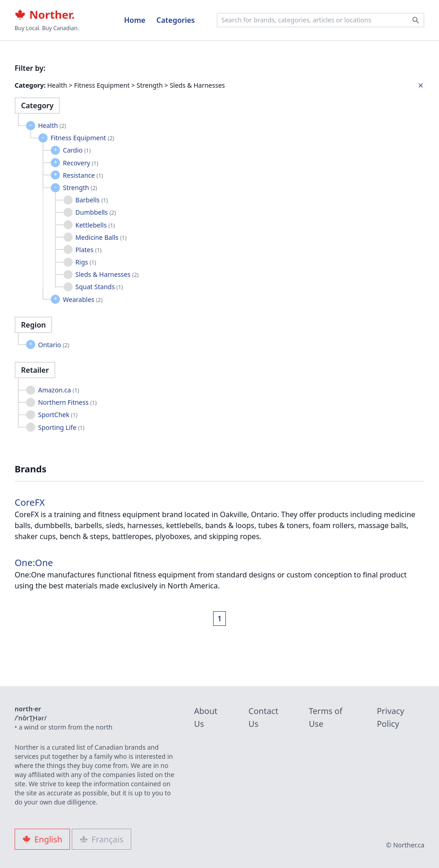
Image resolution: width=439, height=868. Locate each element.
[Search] (416, 20)
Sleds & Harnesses (107, 274)
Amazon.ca (59, 390)
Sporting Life (61, 427)
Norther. (45, 15)
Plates (88, 250)
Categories (176, 20)
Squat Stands (99, 287)
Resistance (83, 175)
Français (102, 839)
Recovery (81, 163)
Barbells (92, 200)
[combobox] (321, 20)
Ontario (54, 345)
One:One (34, 563)
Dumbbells (96, 212)
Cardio (77, 150)
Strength (80, 188)
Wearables (83, 299)
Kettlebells (95, 225)
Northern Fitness (67, 402)
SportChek (58, 415)
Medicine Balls (101, 237)
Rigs (86, 262)
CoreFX (30, 502)
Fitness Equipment (82, 138)
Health (52, 125)
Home (135, 20)
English (42, 839)
